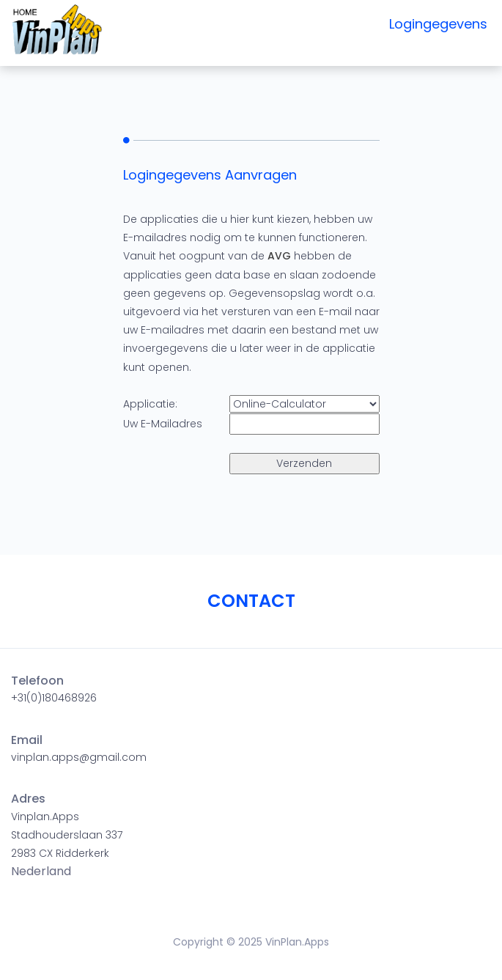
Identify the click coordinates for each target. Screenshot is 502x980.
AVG (279, 256)
